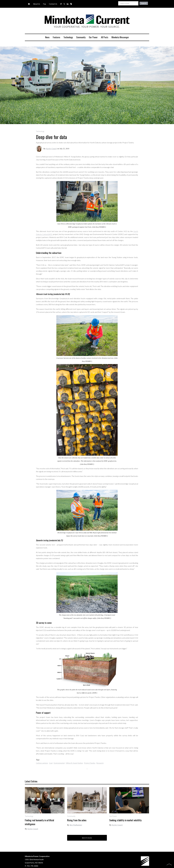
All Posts (105, 37)
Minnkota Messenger (120, 37)
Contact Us (53, 4)
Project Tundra (90, 763)
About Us (37, 4)
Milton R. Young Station (74, 763)
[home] (87, 22)
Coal (51, 763)
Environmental (59, 763)
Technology (68, 37)
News (47, 37)
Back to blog (87, 838)
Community (81, 37)
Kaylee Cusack (51, 149)
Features (56, 37)
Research (100, 763)
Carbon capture (42, 763)
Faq (44, 4)
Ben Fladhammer (76, 825)
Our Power (93, 37)
